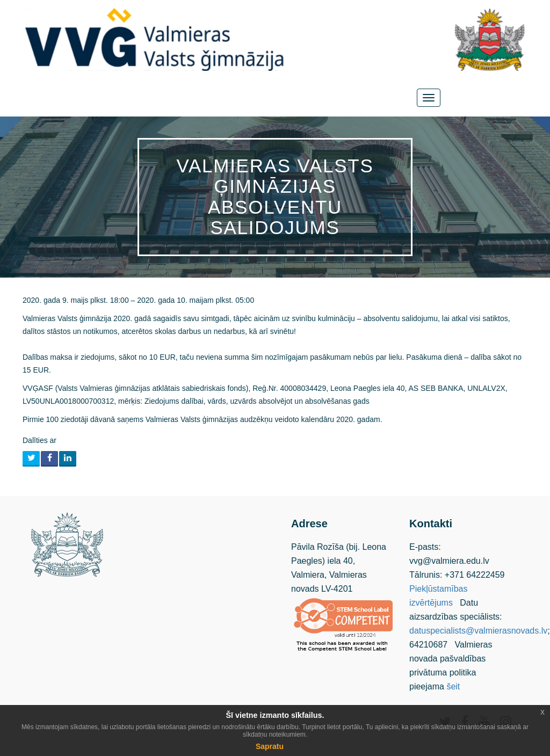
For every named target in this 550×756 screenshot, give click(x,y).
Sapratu (270, 746)
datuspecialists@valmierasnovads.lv (478, 631)
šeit (453, 686)
